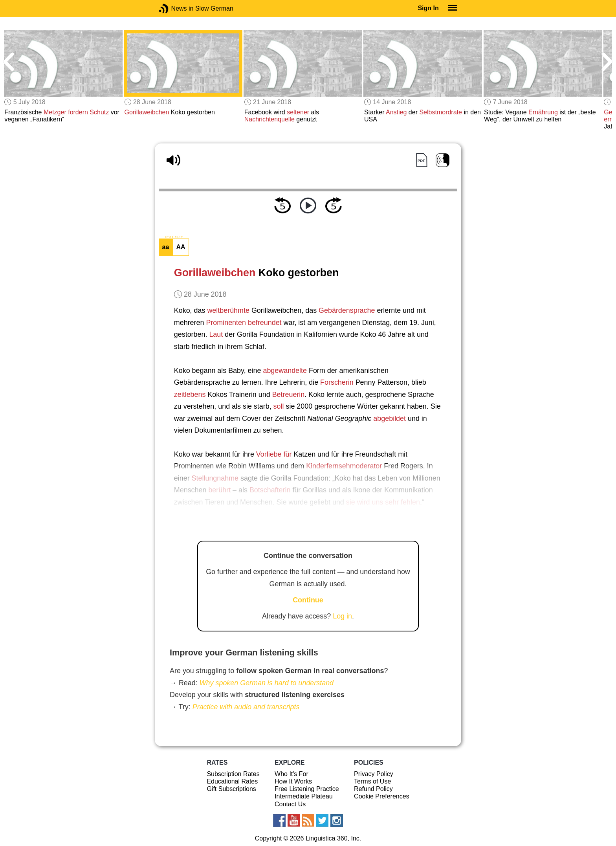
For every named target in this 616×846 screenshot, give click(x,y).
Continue (308, 600)
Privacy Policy (374, 774)
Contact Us (290, 804)
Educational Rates (232, 781)
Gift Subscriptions (231, 789)
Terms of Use (372, 781)
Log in (342, 616)
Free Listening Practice (307, 789)
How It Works (293, 781)
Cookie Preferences (382, 796)
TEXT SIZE (174, 237)
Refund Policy (373, 789)
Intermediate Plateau (304, 796)
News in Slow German (175, 8)
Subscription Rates (233, 774)
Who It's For (291, 774)
